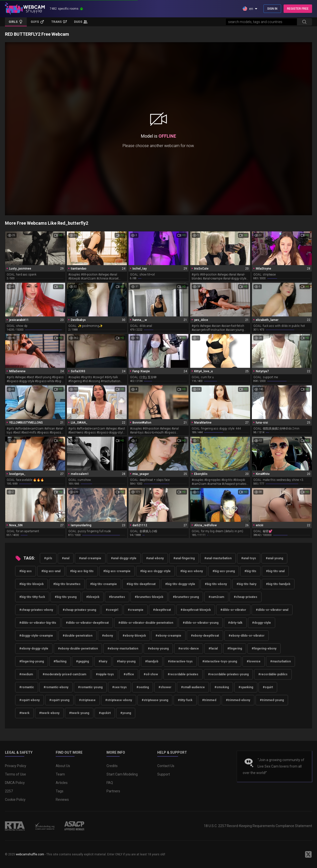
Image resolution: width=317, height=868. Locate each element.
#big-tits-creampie (104, 584)
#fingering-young (32, 661)
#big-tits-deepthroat (141, 584)
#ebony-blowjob (134, 636)
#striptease (87, 700)
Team (60, 774)
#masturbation (280, 661)
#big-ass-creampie (117, 571)
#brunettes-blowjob (149, 597)
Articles (62, 783)
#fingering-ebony (264, 649)
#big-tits (250, 571)
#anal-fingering (184, 558)
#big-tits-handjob (278, 584)
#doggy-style (262, 623)
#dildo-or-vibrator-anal (272, 610)
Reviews (62, 800)
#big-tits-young (66, 597)
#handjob (152, 661)
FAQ (110, 783)
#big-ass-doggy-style (155, 571)
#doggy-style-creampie (36, 636)
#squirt (268, 687)
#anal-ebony (155, 558)
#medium (26, 674)
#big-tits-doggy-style (180, 584)
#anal (66, 558)
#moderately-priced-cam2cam (64, 674)
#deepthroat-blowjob (196, 610)
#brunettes (117, 597)
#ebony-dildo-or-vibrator (247, 636)
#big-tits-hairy (246, 584)
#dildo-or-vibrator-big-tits (38, 623)
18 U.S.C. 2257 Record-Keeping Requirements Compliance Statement (258, 826)
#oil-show (151, 674)
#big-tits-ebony (216, 584)
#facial (213, 649)
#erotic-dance (189, 649)
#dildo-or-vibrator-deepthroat (87, 623)
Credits (112, 766)
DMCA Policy (15, 783)
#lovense (254, 661)
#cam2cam (216, 597)
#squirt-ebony (29, 700)
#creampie (136, 610)
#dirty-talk (235, 623)
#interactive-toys (180, 661)
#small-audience (193, 687)
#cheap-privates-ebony (36, 610)
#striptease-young (155, 700)
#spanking (246, 687)
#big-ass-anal (51, 571)
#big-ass (26, 571)
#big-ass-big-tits (82, 571)
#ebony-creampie (168, 636)
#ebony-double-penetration (78, 649)
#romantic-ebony (56, 687)
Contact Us (166, 766)
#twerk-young (79, 713)
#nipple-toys (105, 674)
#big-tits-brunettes (67, 584)
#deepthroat (162, 610)
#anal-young (274, 558)
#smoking (222, 687)
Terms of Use (15, 774)
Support (164, 774)
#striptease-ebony (119, 700)
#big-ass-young (224, 571)
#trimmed (209, 700)
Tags (60, 791)
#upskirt (105, 713)
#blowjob (93, 597)
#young (126, 713)
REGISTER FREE (298, 9)
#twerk (24, 713)
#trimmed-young (272, 700)
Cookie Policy (15, 800)
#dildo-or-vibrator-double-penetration (146, 623)
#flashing (60, 661)
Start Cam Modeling (122, 774)
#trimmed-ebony (238, 700)
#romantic (27, 687)
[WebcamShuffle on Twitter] (308, 854)
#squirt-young (59, 700)
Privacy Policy (16, 766)
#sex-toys (119, 687)
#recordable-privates (183, 674)
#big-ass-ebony (192, 571)
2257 (9, 791)
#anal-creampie (90, 558)
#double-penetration (78, 636)
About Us (63, 766)
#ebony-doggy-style (34, 649)
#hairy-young (126, 661)
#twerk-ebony (49, 713)
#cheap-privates (246, 597)
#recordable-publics (273, 674)
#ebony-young (158, 649)
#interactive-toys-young (220, 661)
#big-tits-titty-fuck (32, 597)
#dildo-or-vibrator (233, 610)
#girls (48, 558)
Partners (113, 791)
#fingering (235, 649)
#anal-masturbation (218, 558)
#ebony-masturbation (123, 649)
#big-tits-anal (275, 571)
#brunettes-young (186, 597)
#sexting (143, 687)
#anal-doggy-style (124, 558)
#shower (165, 687)
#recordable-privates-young (228, 674)
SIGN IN (272, 9)
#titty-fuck (185, 700)
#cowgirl (112, 610)
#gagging (82, 661)
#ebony (107, 636)
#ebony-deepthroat (205, 636)
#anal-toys (249, 558)
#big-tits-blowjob (31, 584)
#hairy (103, 661)
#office (129, 674)
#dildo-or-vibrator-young (201, 623)
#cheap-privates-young (79, 610)
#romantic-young (90, 687)
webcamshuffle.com (30, 854)
